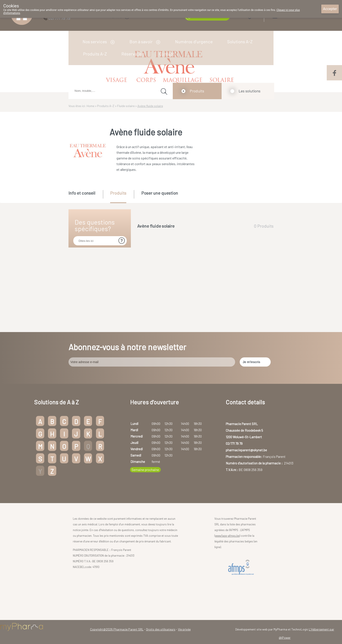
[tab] (85, 196)
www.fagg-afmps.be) (228, 536)
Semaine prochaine (145, 470)
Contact (167, 54)
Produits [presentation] (118, 193)
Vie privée (184, 629)
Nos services (95, 42)
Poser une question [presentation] (160, 193)
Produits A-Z (95, 54)
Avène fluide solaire (150, 106)
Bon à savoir (141, 42)
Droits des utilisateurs (161, 629)
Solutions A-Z (240, 42)
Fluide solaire (126, 106)
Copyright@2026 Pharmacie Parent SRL (117, 629)
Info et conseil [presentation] (82, 193)
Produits (197, 91)
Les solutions (250, 91)
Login (286, 16)
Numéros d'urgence (194, 42)
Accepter (330, 9)
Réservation (133, 54)
